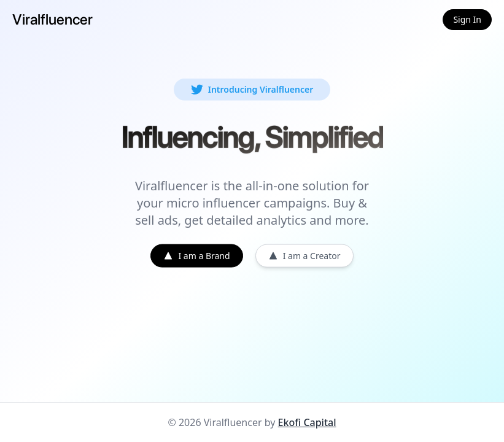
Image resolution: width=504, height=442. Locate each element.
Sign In (467, 19)
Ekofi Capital (307, 422)
